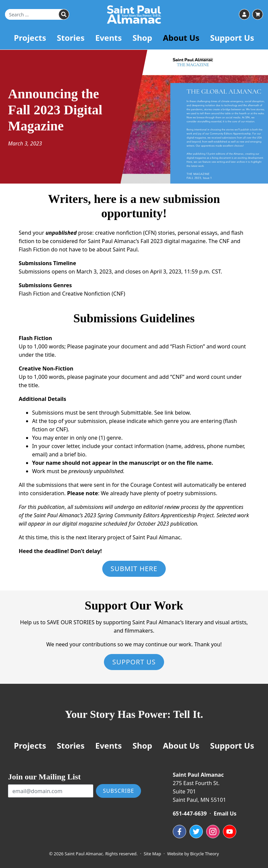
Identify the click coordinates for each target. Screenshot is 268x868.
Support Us (232, 41)
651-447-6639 (190, 813)
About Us (181, 41)
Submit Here (134, 569)
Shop (142, 41)
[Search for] (37, 16)
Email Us (225, 813)
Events (109, 41)
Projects (30, 41)
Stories (71, 41)
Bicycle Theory (205, 854)
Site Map (152, 854)
